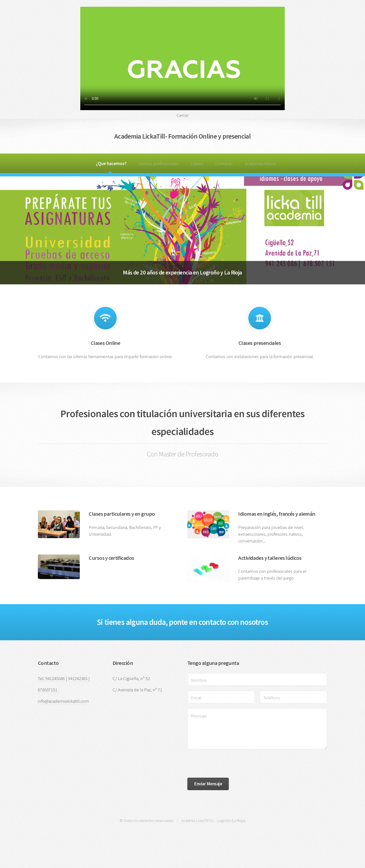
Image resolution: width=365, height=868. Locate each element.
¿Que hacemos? (111, 164)
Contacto (224, 164)
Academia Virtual (260, 164)
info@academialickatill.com (63, 701)
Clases (197, 164)
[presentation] (224, 763)
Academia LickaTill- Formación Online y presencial (182, 136)
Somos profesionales (159, 164)
